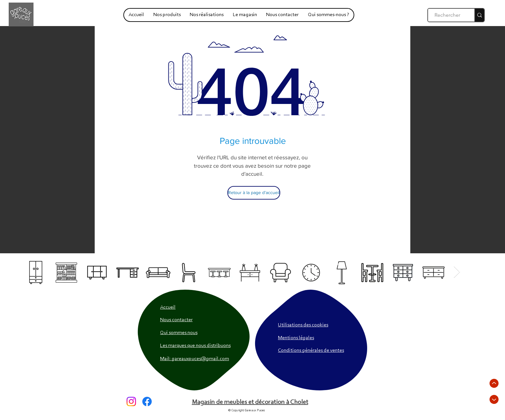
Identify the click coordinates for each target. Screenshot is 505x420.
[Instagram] (131, 401)
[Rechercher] (448, 15)
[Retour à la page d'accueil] (254, 193)
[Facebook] (147, 401)
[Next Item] (457, 272)
